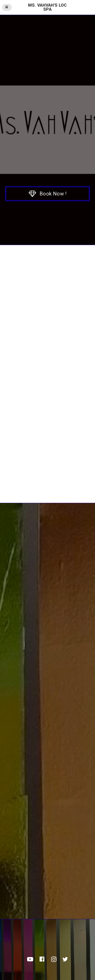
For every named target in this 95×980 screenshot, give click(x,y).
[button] (48, 194)
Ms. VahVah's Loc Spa (48, 7)
